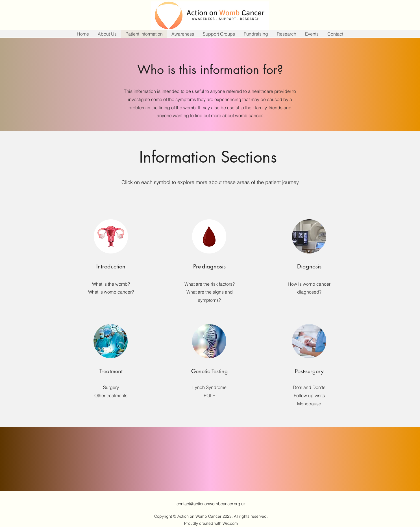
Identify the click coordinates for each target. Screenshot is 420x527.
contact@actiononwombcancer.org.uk (211, 504)
